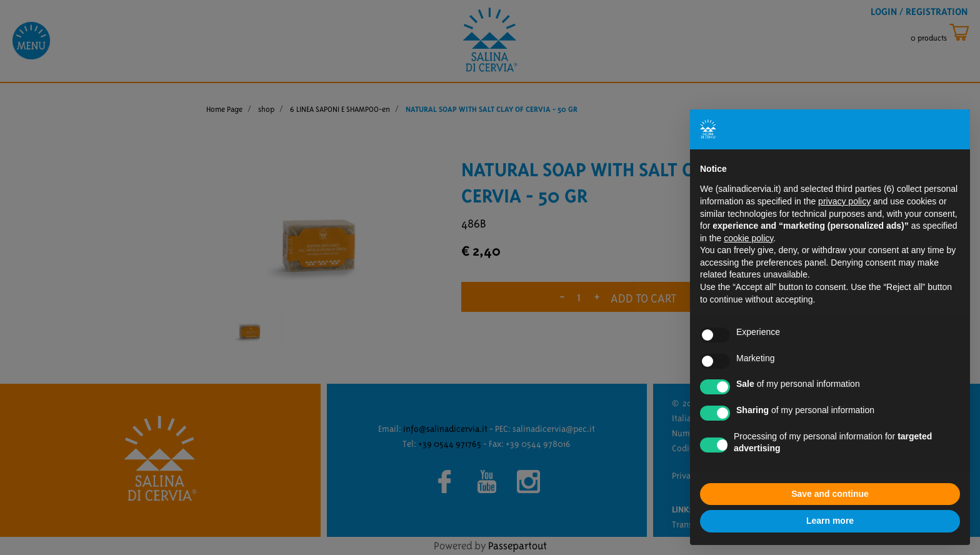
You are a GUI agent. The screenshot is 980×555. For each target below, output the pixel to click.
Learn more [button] (830, 521)
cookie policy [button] (748, 238)
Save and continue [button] (830, 494)
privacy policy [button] (844, 201)
